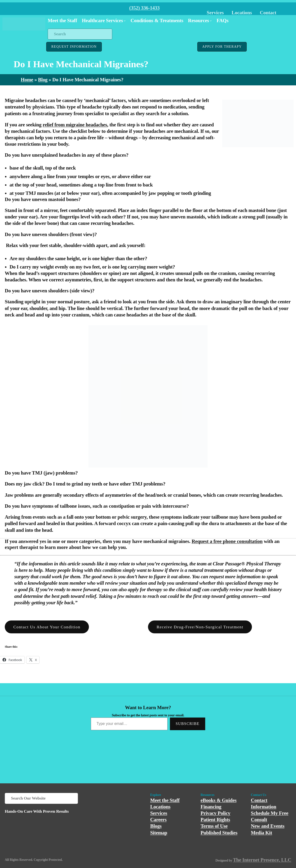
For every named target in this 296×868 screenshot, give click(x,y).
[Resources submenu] (211, 21)
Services (215, 13)
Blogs (156, 826)
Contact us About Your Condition (47, 627)
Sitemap (159, 833)
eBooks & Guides (218, 800)
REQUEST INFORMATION (74, 47)
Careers (158, 820)
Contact (268, 13)
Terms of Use (214, 826)
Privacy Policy (215, 813)
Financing (211, 807)
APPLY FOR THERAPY (222, 47)
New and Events (268, 826)
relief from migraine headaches (75, 125)
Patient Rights (215, 820)
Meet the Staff (165, 800)
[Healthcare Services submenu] (125, 21)
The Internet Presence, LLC (262, 860)
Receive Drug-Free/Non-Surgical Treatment (200, 627)
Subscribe (188, 724)
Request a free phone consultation (227, 541)
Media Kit (262, 833)
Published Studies (219, 833)
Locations (242, 13)
